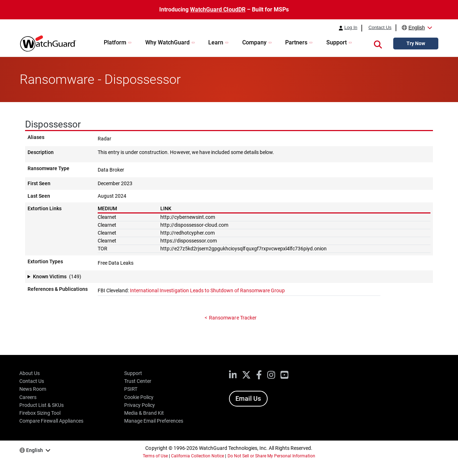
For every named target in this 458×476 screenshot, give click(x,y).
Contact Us (380, 28)
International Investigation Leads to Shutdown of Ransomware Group (207, 290)
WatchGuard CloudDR (218, 9)
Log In (351, 28)
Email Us (248, 398)
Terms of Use (155, 456)
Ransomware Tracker (233, 318)
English (416, 28)
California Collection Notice (198, 456)
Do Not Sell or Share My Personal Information (272, 456)
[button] (378, 43)
